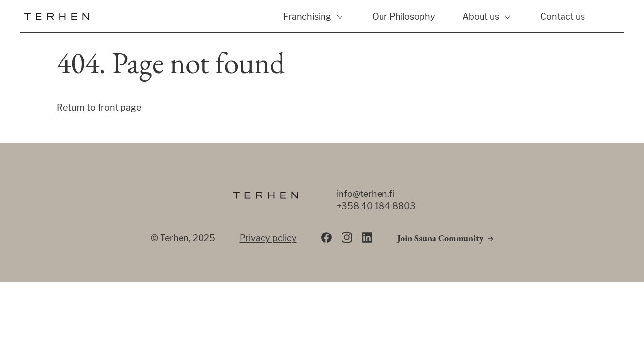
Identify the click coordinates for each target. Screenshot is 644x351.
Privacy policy (268, 238)
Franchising (307, 16)
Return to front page (99, 107)
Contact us (563, 16)
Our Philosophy (404, 16)
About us (481, 16)
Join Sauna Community (440, 239)
